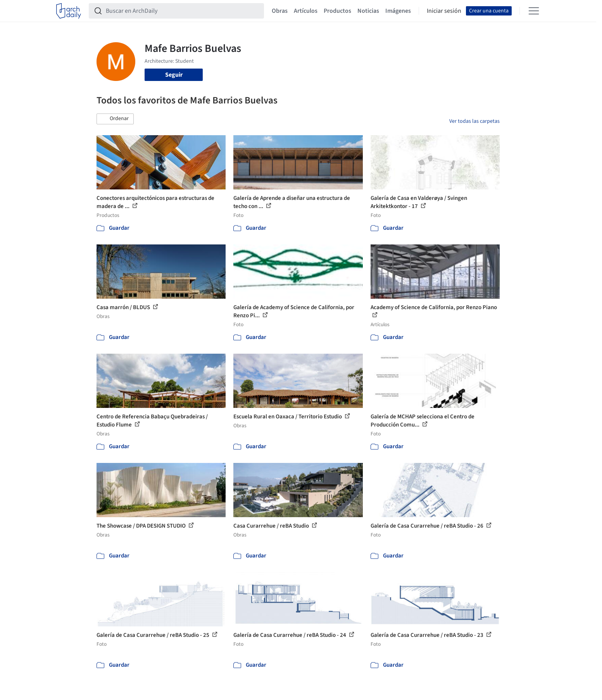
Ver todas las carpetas (474, 121)
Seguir (174, 75)
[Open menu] (534, 11)
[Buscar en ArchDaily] (183, 11)
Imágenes (398, 11)
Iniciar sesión (444, 11)
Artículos (306, 11)
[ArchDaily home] (69, 11)
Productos (337, 11)
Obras (280, 11)
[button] (115, 119)
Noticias (368, 11)
